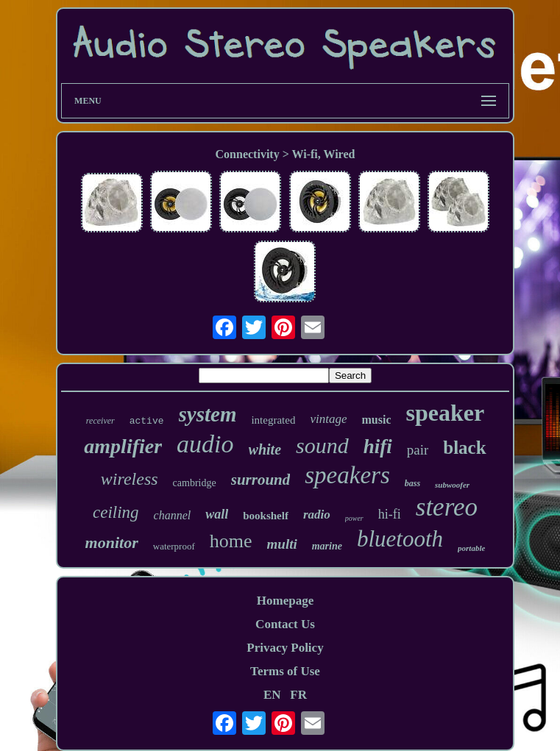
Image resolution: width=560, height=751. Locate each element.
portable (471, 548)
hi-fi (390, 514)
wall (217, 514)
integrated (273, 420)
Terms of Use (285, 671)
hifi (378, 446)
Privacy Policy (285, 648)
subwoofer (452, 485)
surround (261, 480)
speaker (445, 413)
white (265, 449)
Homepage (285, 601)
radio (317, 515)
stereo (447, 507)
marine (327, 546)
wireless (130, 479)
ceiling (116, 512)
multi (282, 544)
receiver (100, 421)
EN (272, 695)
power (354, 518)
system (208, 414)
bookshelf (266, 516)
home (231, 541)
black (464, 448)
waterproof (174, 546)
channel (173, 515)
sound (322, 445)
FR (298, 695)
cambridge (195, 483)
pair (418, 450)
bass (412, 483)
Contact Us (285, 624)
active (147, 421)
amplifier (123, 446)
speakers (347, 475)
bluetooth (400, 539)
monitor (112, 542)
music (376, 420)
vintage (328, 419)
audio (205, 444)
